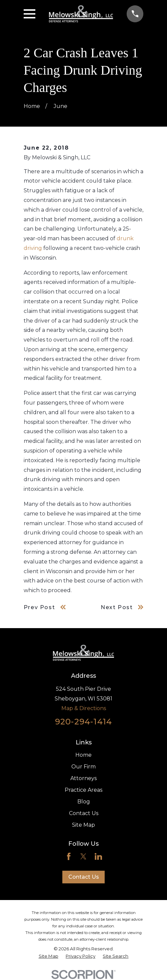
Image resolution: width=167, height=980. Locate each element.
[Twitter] (83, 856)
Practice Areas (83, 790)
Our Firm (83, 767)
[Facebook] (69, 856)
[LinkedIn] (98, 856)
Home (83, 755)
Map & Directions (84, 708)
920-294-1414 (83, 722)
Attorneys (83, 778)
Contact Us (84, 813)
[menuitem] (48, 956)
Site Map (83, 825)
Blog (84, 802)
